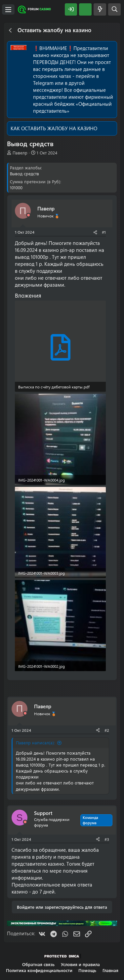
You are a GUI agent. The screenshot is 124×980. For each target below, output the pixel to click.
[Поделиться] (95, 232)
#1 (104, 232)
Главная (110, 970)
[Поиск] (114, 9)
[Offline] (28, 215)
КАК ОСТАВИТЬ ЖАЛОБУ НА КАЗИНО (54, 128)
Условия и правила (80, 964)
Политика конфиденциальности (39, 970)
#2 (107, 730)
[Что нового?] (100, 9)
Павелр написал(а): (35, 743)
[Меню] (8, 10)
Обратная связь (38, 964)
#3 (107, 839)
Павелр (20, 153)
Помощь (87, 970)
